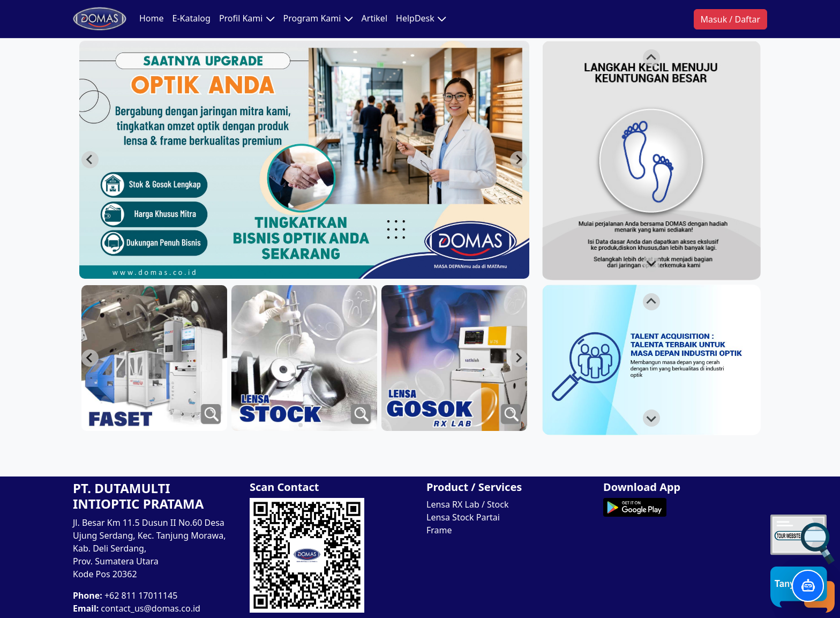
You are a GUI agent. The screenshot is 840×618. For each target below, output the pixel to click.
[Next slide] (519, 160)
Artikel (374, 18)
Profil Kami (247, 19)
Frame (439, 530)
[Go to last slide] (519, 358)
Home (152, 18)
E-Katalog (192, 18)
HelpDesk (421, 19)
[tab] (308, 425)
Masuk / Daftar (730, 19)
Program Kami (318, 19)
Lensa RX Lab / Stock (468, 504)
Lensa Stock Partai (463, 517)
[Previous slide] (90, 160)
